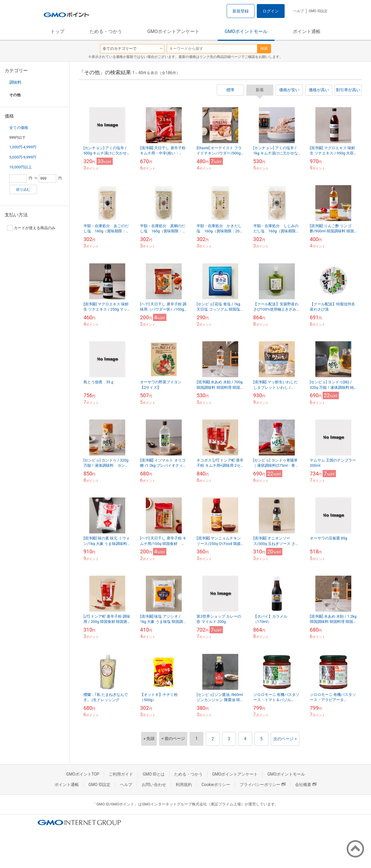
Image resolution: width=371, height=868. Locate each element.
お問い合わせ (154, 785)
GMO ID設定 (318, 11)
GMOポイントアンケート (173, 31)
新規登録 (241, 11)
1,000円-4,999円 (23, 147)
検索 (264, 49)
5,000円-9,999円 (23, 157)
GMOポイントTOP (83, 774)
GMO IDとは (154, 774)
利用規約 (184, 785)
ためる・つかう (106, 31)
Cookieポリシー (216, 785)
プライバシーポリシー (263, 785)
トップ (57, 31)
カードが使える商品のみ (31, 228)
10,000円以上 (21, 167)
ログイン (271, 11)
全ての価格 (19, 128)
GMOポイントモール (246, 31)
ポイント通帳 (307, 31)
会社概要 (306, 785)
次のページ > (285, 739)
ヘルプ (299, 11)
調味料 (15, 82)
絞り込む (23, 189)
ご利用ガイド (121, 774)
